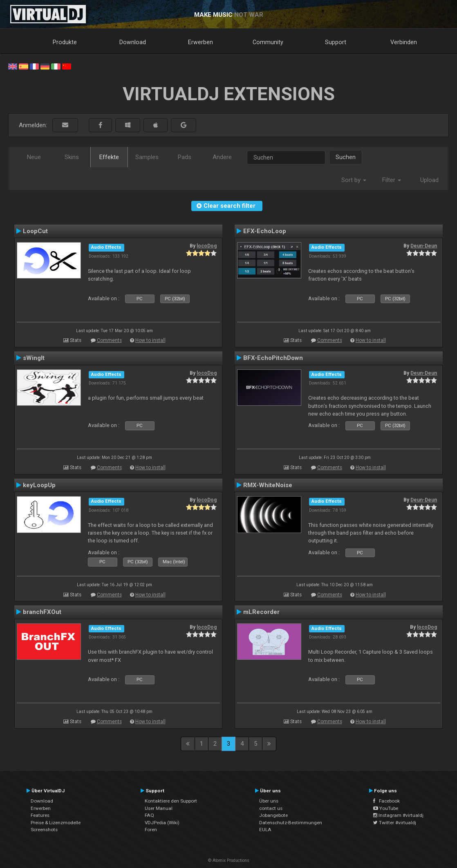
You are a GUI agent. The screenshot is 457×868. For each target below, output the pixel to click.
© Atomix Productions (229, 860)
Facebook (386, 801)
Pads (185, 157)
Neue (34, 157)
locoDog (207, 246)
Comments (109, 340)
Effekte (109, 157)
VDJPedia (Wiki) (162, 823)
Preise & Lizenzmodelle (56, 823)
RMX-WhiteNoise (268, 485)
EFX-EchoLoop (265, 231)
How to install (150, 340)
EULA (265, 830)
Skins (72, 157)
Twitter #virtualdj (395, 823)
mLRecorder (261, 612)
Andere (222, 157)
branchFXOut (42, 612)
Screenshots (44, 830)
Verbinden (404, 42)
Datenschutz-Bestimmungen (291, 823)
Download (133, 42)
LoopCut (35, 231)
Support (336, 42)
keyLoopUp (39, 485)
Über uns (269, 801)
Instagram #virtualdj (398, 815)
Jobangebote (273, 815)
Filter (392, 180)
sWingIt (34, 358)
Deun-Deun (424, 246)
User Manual (159, 808)
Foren (151, 830)
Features (40, 815)
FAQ (149, 815)
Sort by (354, 180)
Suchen (346, 157)
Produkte (65, 42)
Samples (147, 157)
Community (268, 42)
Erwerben (200, 42)
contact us (271, 808)
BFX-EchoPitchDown (273, 358)
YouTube (386, 808)
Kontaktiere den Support (171, 801)
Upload (429, 180)
